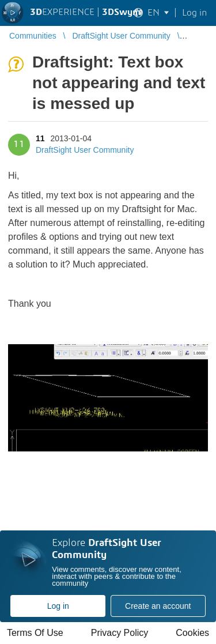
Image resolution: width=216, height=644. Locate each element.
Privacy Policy (120, 633)
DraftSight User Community (85, 150)
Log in (58, 606)
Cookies (192, 633)
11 (40, 138)
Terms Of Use (35, 633)
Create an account (158, 606)
